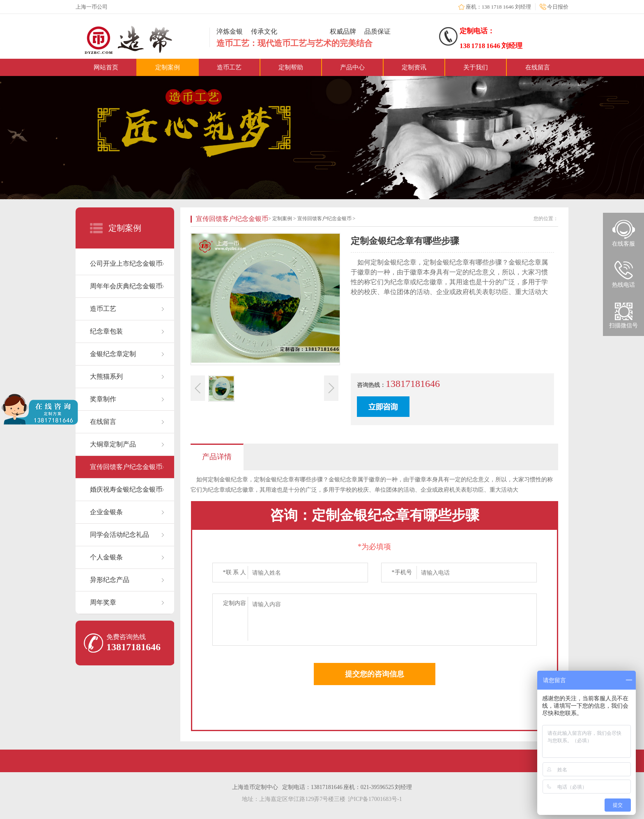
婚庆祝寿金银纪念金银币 (126, 489)
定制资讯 (414, 67)
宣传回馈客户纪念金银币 (126, 467)
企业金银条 (106, 512)
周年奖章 (103, 602)
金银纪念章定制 (113, 354)
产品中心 (352, 67)
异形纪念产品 (110, 580)
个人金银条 (106, 557)
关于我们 (476, 67)
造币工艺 (229, 67)
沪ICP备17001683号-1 (375, 799)
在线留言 (538, 67)
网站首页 (106, 67)
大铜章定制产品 (113, 444)
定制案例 (168, 67)
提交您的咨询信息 (375, 674)
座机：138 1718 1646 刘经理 (498, 7)
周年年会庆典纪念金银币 (126, 286)
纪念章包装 (106, 331)
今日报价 (558, 7)
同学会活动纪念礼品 (120, 535)
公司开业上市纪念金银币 (126, 263)
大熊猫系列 (106, 376)
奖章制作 (103, 399)
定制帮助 (291, 67)
